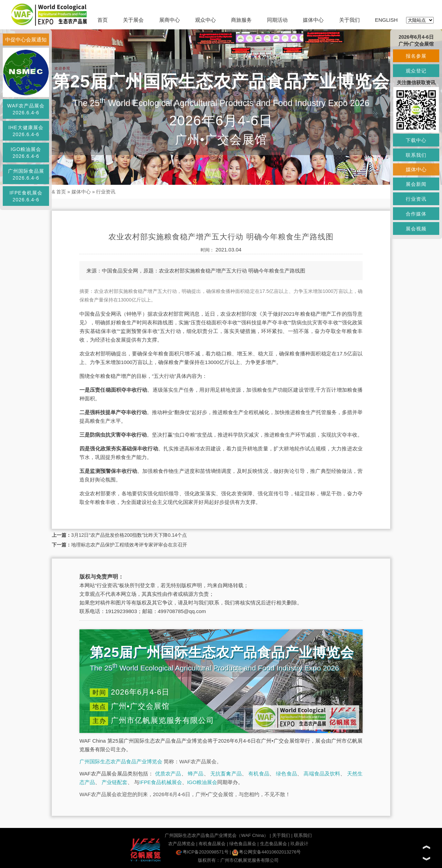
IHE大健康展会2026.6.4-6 (26, 131)
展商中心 (170, 20)
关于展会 (133, 20)
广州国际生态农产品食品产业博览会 (121, 761)
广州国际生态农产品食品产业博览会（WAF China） (217, 835)
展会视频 (416, 229)
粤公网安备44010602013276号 (266, 852)
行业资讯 (106, 192)
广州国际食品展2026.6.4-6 (26, 174)
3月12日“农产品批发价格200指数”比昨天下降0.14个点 (129, 535)
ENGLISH (386, 20)
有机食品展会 (212, 844)
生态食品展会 (273, 844)
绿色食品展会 (243, 844)
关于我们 (349, 20)
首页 (103, 20)
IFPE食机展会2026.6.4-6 (26, 196)
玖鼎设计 (299, 844)
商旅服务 (241, 20)
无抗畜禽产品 (226, 774)
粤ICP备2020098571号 (202, 852)
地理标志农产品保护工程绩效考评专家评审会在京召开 (129, 545)
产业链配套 (114, 782)
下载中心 (416, 140)
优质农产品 (168, 774)
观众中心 (205, 20)
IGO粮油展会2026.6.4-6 (26, 153)
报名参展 (416, 56)
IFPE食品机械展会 (160, 782)
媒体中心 (313, 20)
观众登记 (416, 71)
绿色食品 (286, 774)
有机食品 (259, 774)
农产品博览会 (182, 844)
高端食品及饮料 (322, 774)
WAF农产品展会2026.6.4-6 (26, 109)
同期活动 (277, 20)
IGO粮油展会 (202, 782)
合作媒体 (416, 214)
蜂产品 (196, 774)
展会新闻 (416, 184)
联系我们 (303, 835)
